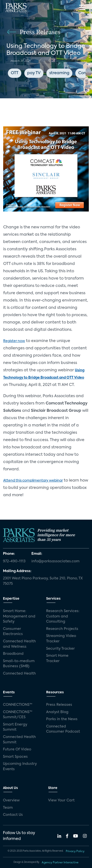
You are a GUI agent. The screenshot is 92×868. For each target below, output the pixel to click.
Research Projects (62, 629)
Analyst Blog (57, 712)
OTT (15, 73)
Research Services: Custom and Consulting (63, 616)
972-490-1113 (14, 561)
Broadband (13, 654)
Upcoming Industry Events (20, 767)
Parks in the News (62, 719)
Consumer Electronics (13, 632)
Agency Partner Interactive (60, 863)
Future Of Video (17, 749)
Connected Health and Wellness (19, 644)
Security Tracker (60, 649)
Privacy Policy (75, 851)
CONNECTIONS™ (18, 705)
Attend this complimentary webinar (33, 481)
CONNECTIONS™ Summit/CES (18, 715)
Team (8, 808)
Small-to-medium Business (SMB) (19, 664)
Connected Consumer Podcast (63, 729)
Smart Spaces (15, 757)
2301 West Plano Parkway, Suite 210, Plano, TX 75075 (43, 581)
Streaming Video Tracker (61, 639)
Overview (11, 800)
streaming (59, 73)
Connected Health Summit (19, 740)
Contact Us (13, 815)
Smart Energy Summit (15, 727)
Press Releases (59, 705)
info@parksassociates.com (55, 561)
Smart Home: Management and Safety (19, 616)
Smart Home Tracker (57, 658)
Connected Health (19, 674)
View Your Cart (61, 800)
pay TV (34, 73)
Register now (14, 341)
